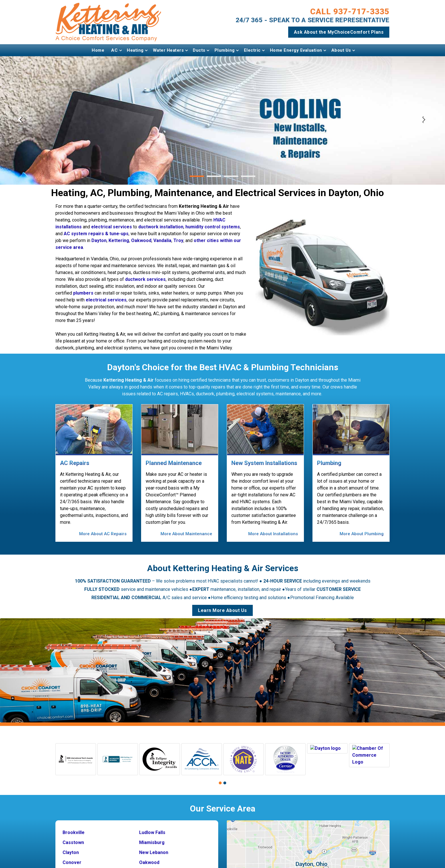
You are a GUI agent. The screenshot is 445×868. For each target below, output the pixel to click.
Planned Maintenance (174, 463)
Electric (252, 50)
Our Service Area (223, 804)
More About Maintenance (186, 534)
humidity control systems (213, 227)
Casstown (73, 838)
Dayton (99, 240)
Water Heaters (168, 50)
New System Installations (264, 463)
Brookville (74, 828)
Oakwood (141, 240)
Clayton (71, 848)
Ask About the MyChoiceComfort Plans (339, 32)
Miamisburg (152, 838)
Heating (135, 50)
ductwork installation (161, 227)
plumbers (83, 293)
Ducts (199, 50)
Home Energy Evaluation (296, 50)
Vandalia (162, 240)
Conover (72, 858)
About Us (341, 50)
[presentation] (20, 120)
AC (114, 50)
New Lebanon (154, 848)
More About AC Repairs (103, 534)
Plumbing (225, 50)
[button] (197, 176)
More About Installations (273, 534)
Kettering (119, 240)
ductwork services (145, 279)
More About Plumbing (362, 534)
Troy (178, 240)
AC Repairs (75, 463)
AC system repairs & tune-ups (96, 234)
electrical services (112, 227)
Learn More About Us (222, 606)
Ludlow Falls (152, 828)
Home (98, 50)
